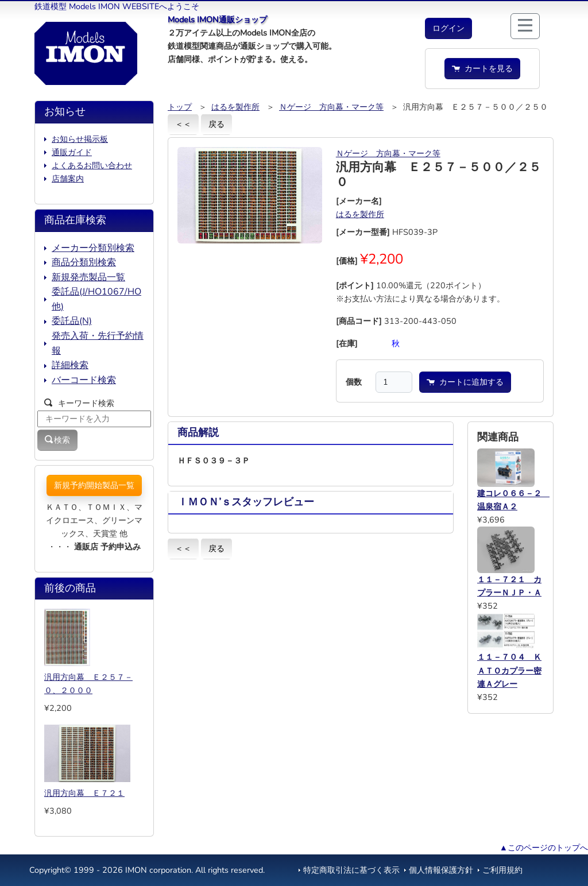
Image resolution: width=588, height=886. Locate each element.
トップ (180, 107)
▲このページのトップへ (544, 848)
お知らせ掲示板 (80, 139)
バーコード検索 (84, 380)
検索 (57, 440)
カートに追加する (465, 382)
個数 (354, 382)
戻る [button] (216, 124)
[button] (448, 28)
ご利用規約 (502, 870)
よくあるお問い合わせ (92, 165)
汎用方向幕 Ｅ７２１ (84, 793)
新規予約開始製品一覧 (94, 485)
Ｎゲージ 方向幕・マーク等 (331, 107)
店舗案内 (68, 179)
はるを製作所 (235, 107)
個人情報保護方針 (441, 870)
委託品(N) (72, 321)
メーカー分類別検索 (93, 248)
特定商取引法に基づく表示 (351, 870)
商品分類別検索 (84, 262)
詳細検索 (70, 365)
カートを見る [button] (482, 68)
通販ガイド (72, 152)
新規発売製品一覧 (88, 277)
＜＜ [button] (183, 124)
